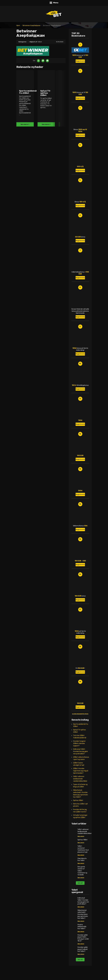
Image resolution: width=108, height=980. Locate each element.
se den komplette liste (80, 714)
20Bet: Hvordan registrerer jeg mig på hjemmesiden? (81, 771)
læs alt (80, 883)
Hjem (18, 26)
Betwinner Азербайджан (32, 26)
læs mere (81, 836)
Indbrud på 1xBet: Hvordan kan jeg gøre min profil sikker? (80, 751)
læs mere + (25, 124)
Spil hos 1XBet (78, 800)
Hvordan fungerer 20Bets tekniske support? (79, 743)
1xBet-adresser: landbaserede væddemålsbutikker (80, 779)
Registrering (80, 61)
